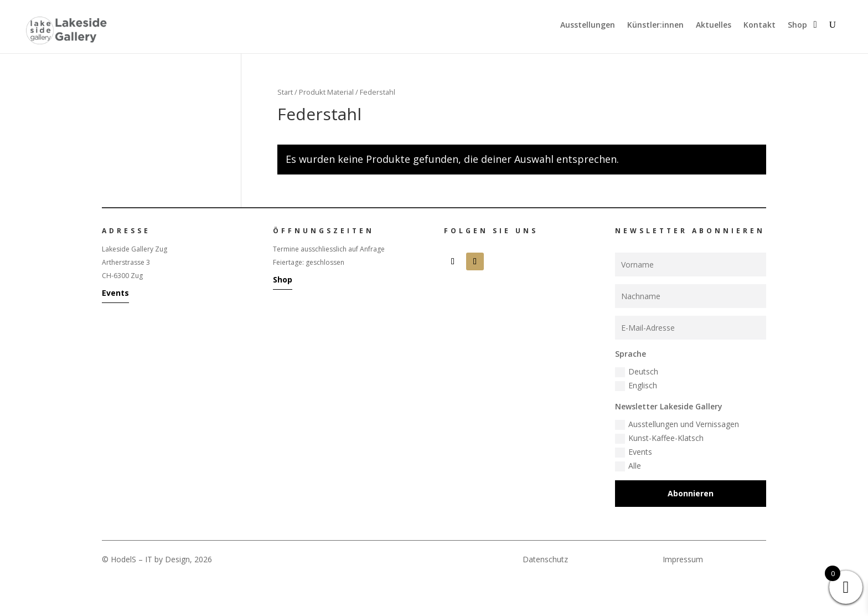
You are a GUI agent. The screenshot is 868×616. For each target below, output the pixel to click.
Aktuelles (714, 25)
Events (115, 293)
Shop (797, 25)
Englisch (636, 386)
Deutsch (637, 372)
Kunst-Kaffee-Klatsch (659, 438)
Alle (628, 466)
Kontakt (759, 25)
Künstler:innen (655, 25)
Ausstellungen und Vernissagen (677, 424)
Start (285, 92)
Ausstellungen (588, 25)
